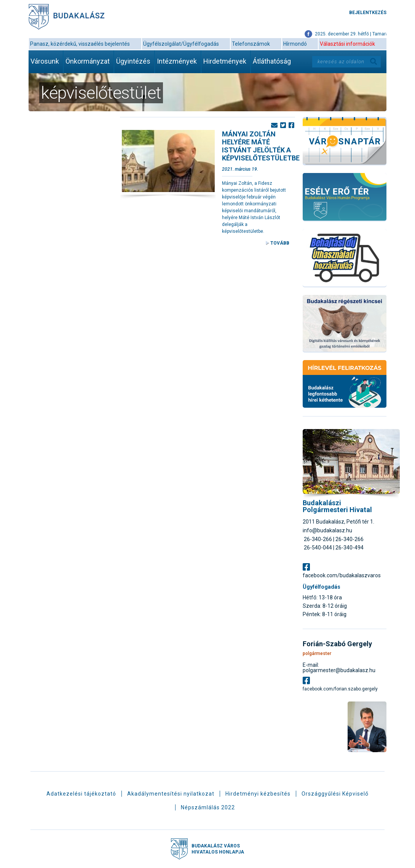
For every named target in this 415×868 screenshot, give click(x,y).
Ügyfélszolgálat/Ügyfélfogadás (181, 44)
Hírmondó (295, 44)
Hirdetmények (225, 61)
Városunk (45, 61)
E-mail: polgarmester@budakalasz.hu (339, 667)
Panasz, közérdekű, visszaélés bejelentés (80, 44)
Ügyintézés (133, 61)
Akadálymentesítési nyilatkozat (171, 794)
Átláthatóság (272, 61)
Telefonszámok (251, 44)
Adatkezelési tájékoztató (81, 794)
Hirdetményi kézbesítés (258, 794)
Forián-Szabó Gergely (337, 644)
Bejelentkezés (368, 13)
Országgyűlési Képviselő (335, 794)
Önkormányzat (88, 61)
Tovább (280, 243)
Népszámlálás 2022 (208, 807)
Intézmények (177, 61)
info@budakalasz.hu (327, 530)
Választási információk (347, 44)
